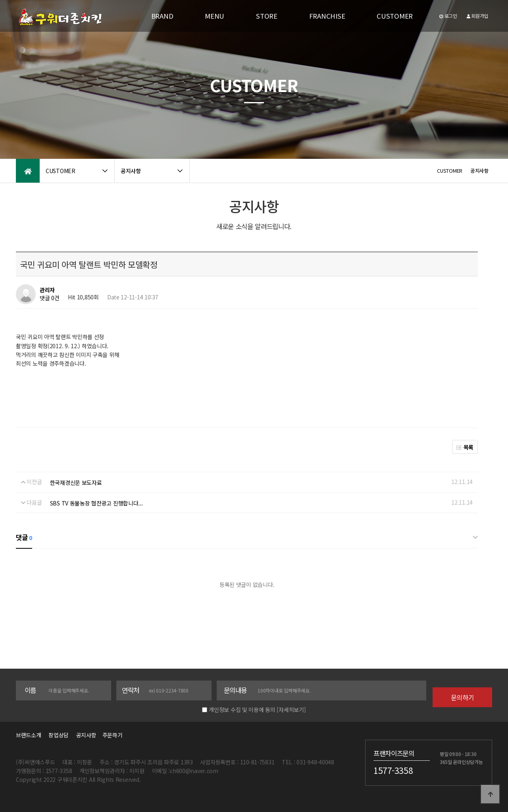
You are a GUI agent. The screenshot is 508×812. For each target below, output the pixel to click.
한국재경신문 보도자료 (76, 482)
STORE (267, 16)
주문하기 (110, 735)
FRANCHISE (327, 16)
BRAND (162, 16)
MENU (215, 16)
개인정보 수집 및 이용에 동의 (242, 710)
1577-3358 (393, 770)
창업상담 (59, 735)
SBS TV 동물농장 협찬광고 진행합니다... (96, 503)
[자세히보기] (291, 710)
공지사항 (86, 735)
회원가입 (477, 16)
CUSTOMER (395, 16)
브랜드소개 (29, 735)
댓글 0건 (50, 298)
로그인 (448, 16)
